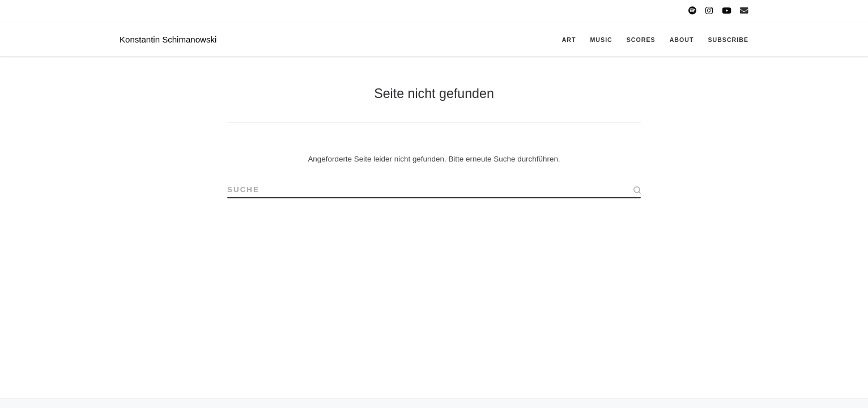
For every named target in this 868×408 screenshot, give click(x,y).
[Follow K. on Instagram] (709, 11)
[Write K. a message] (744, 11)
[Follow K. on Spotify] (692, 11)
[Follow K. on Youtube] (726, 11)
